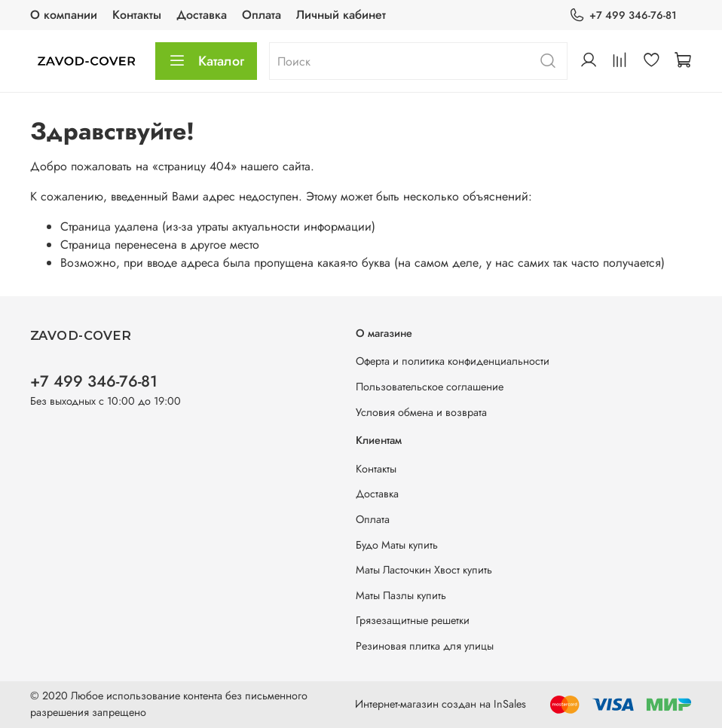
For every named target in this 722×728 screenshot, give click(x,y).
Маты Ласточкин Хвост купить (424, 570)
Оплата (262, 15)
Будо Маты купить (397, 545)
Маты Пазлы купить (401, 595)
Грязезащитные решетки (413, 620)
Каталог (206, 61)
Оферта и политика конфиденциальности (453, 361)
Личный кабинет (341, 15)
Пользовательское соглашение (430, 387)
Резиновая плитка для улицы (425, 646)
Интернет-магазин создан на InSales (441, 704)
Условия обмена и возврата (421, 412)
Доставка (202, 15)
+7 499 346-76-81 (623, 15)
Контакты (137, 15)
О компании (64, 15)
